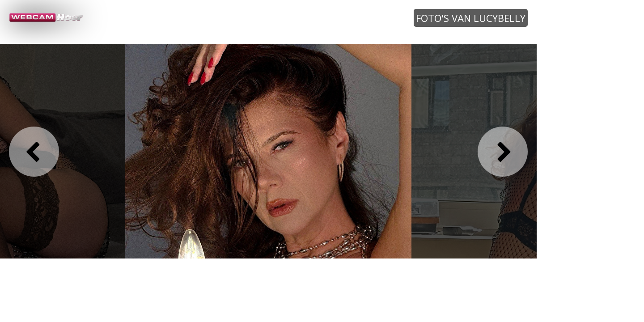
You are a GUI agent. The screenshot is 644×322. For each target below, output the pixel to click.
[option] (268, 151)
